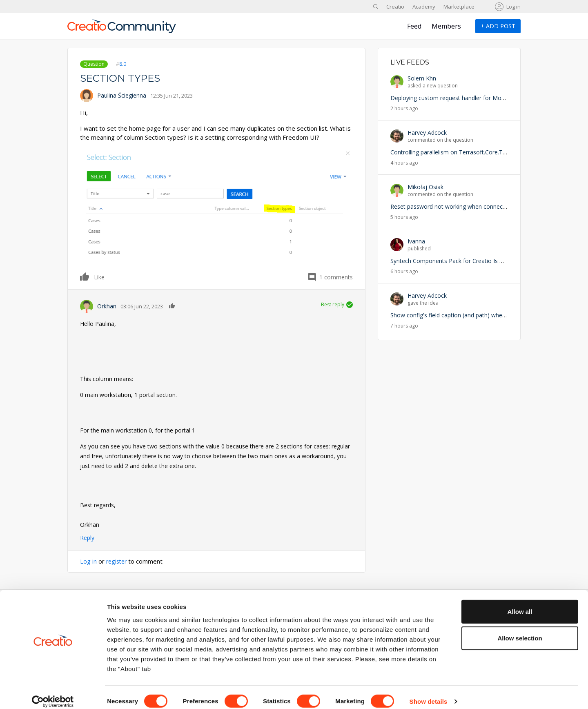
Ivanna (416, 241)
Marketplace (459, 7)
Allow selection (520, 630)
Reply (87, 538)
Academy (424, 7)
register (118, 561)
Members (446, 26)
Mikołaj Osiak (425, 187)
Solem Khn (422, 78)
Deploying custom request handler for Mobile (450, 98)
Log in (513, 7)
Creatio (395, 7)
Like (85, 276)
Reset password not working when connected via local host (469, 206)
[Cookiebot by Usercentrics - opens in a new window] (53, 693)
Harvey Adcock (427, 133)
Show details (429, 693)
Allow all (520, 603)
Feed (414, 26)
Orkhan (107, 306)
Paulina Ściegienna (122, 95)
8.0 (123, 64)
